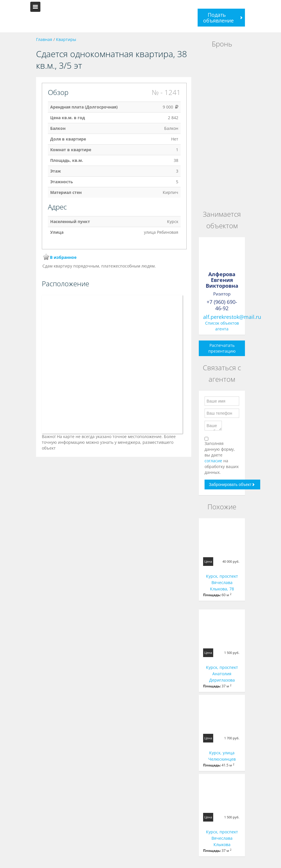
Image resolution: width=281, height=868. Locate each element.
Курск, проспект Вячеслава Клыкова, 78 (222, 582)
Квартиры (66, 39)
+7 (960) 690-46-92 (222, 305)
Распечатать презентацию (222, 348)
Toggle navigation (35, 7)
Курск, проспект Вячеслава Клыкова (222, 838)
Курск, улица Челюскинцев (222, 756)
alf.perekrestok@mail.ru (232, 317)
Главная (44, 39)
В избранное (63, 257)
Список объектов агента (222, 326)
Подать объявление (218, 18)
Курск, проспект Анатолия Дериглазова (222, 674)
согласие (214, 461)
